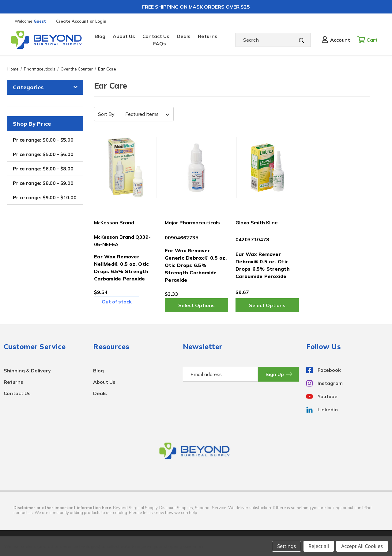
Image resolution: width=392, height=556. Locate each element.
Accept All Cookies (362, 546)
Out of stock (117, 302)
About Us (124, 36)
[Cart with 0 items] (369, 40)
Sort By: (107, 114)
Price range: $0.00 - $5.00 (43, 140)
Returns (208, 36)
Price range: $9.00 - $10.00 (45, 197)
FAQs (160, 44)
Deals (184, 36)
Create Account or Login (81, 21)
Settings (286, 546)
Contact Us (156, 36)
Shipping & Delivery (27, 371)
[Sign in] (335, 40)
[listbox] (145, 114)
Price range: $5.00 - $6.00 (43, 154)
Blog (100, 36)
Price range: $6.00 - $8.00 (43, 169)
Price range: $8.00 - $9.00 (43, 183)
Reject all (319, 546)
